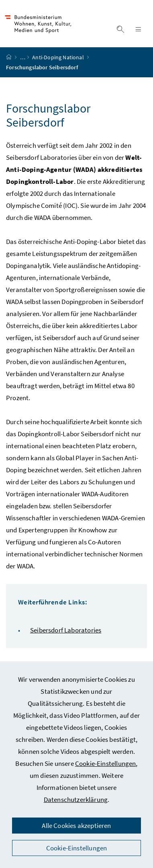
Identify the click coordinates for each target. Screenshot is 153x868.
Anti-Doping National (59, 57)
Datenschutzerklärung (76, 800)
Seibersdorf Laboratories (66, 630)
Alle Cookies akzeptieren (76, 826)
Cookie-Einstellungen (106, 763)
